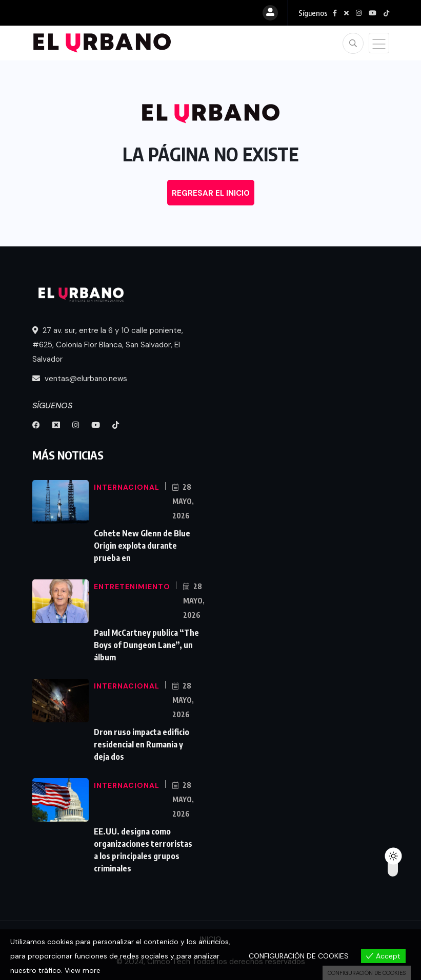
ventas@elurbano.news (80, 379)
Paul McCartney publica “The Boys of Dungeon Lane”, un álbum (146, 645)
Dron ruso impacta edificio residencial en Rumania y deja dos (142, 744)
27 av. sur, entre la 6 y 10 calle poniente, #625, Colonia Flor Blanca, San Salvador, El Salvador (108, 345)
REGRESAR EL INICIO (211, 193)
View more (83, 970)
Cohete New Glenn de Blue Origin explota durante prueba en (142, 546)
